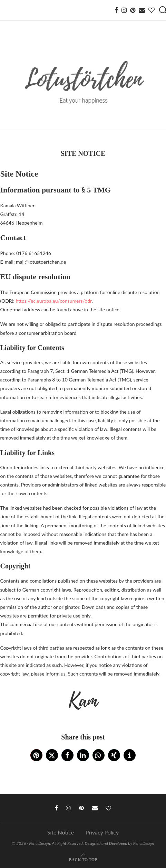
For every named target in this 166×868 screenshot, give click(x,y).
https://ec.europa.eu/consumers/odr (53, 301)
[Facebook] (116, 10)
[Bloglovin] (152, 10)
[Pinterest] (133, 10)
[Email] (142, 10)
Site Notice (61, 832)
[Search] (163, 10)
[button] (36, 755)
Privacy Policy (102, 832)
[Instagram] (124, 10)
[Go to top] (83, 859)
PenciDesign (144, 843)
